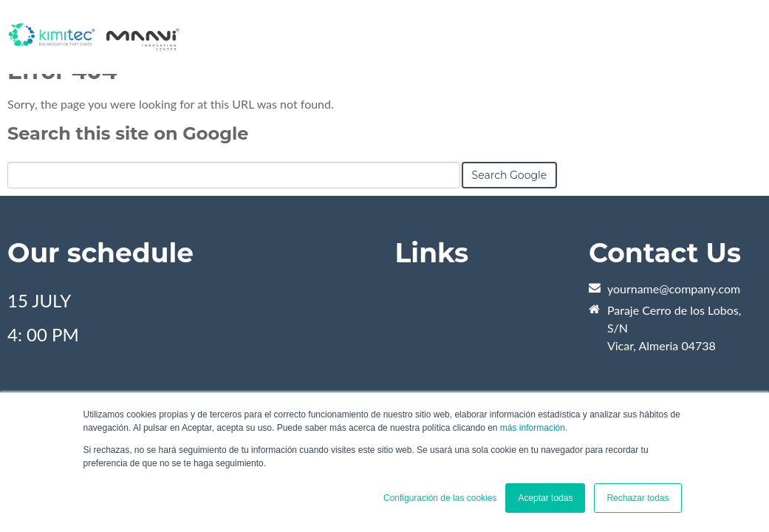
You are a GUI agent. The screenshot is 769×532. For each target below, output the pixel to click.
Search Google (510, 175)
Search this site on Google (128, 133)
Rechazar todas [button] (638, 498)
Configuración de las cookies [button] (440, 498)
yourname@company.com (674, 289)
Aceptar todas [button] (545, 498)
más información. (534, 428)
